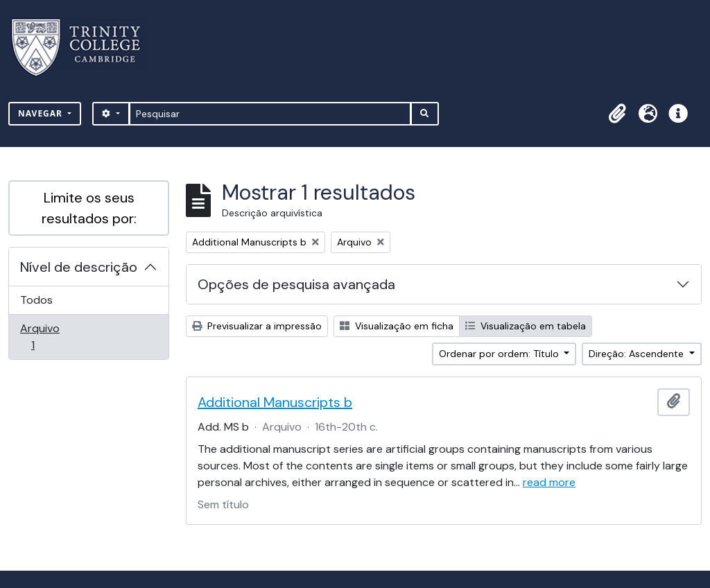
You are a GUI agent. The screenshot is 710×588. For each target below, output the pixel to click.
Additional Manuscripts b (275, 402)
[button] (617, 114)
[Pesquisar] (270, 114)
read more (549, 482)
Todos (36, 300)
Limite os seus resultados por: (89, 208)
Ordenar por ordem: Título (500, 354)
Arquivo (52, 337)
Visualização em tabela (526, 326)
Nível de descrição (79, 267)
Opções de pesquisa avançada (296, 284)
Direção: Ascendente (638, 354)
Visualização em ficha (397, 326)
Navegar (42, 113)
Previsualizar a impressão (257, 326)
